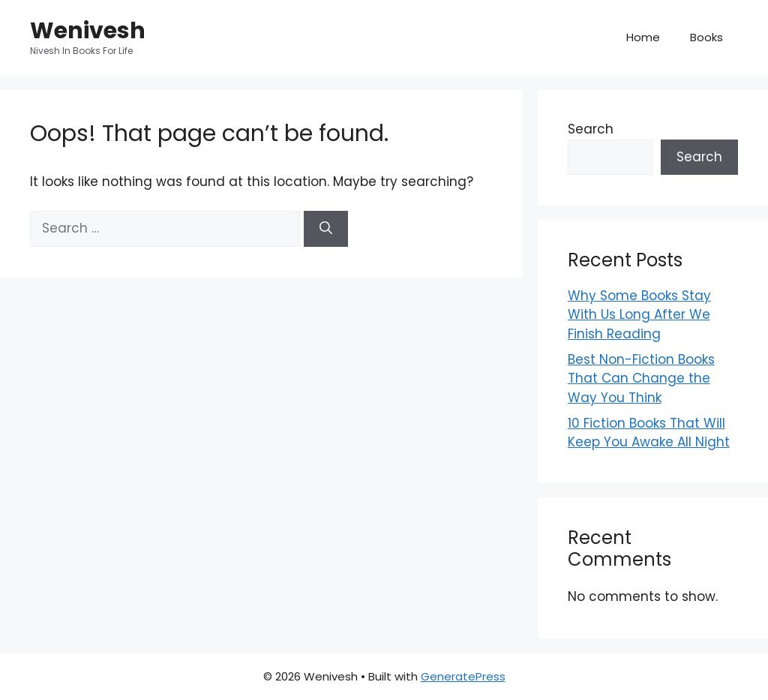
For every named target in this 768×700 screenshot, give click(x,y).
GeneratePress (463, 676)
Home (643, 37)
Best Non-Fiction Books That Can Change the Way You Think (641, 379)
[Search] (326, 229)
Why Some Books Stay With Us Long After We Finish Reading (639, 315)
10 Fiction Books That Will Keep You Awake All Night (649, 433)
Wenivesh (88, 31)
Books (706, 37)
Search (591, 129)
